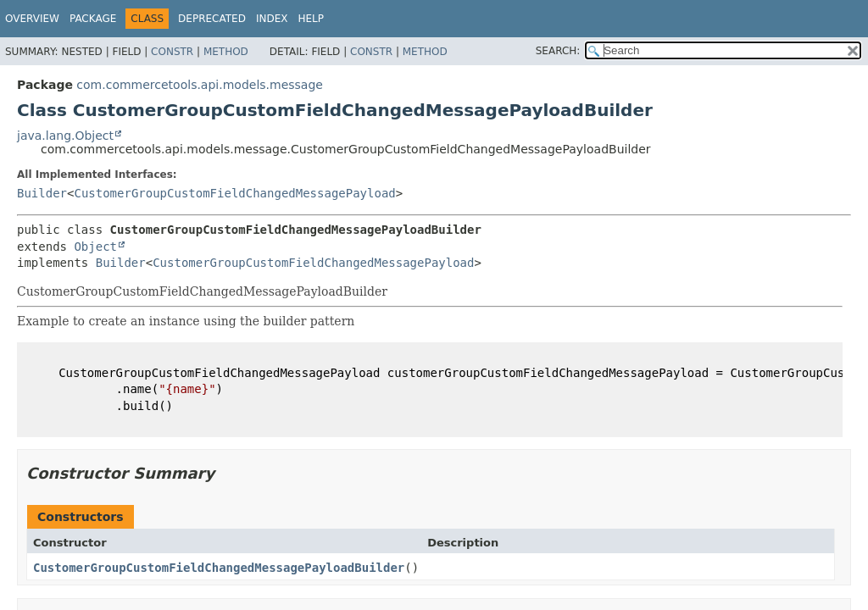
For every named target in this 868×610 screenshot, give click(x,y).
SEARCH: (558, 51)
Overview (32, 19)
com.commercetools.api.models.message (200, 85)
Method (226, 52)
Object (95, 247)
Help (311, 19)
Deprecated (212, 19)
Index (272, 19)
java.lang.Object (65, 136)
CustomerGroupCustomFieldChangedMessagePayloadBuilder (219, 568)
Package (93, 19)
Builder (42, 193)
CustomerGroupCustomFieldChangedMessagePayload (234, 193)
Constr (172, 52)
